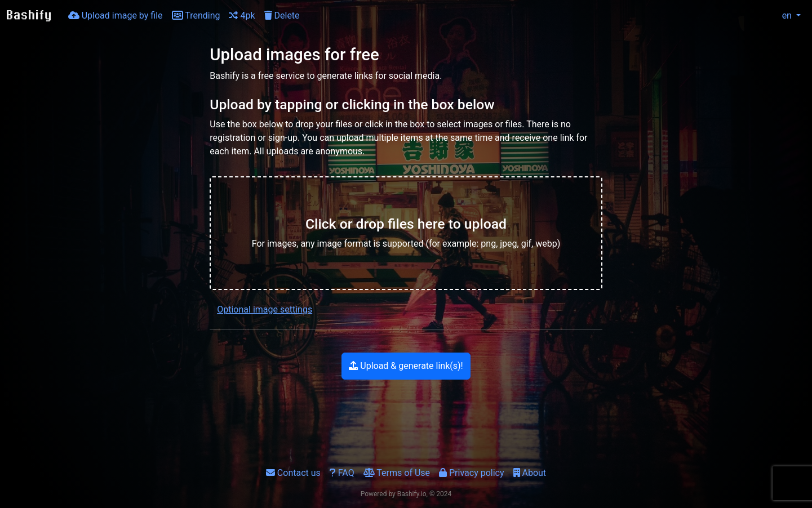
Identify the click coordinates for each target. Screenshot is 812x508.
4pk (242, 15)
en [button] (781, 15)
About (530, 473)
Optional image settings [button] (265, 309)
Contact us (293, 473)
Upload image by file (116, 15)
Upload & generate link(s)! (406, 366)
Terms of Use (397, 473)
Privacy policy (471, 473)
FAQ (342, 473)
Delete (282, 15)
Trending (196, 15)
